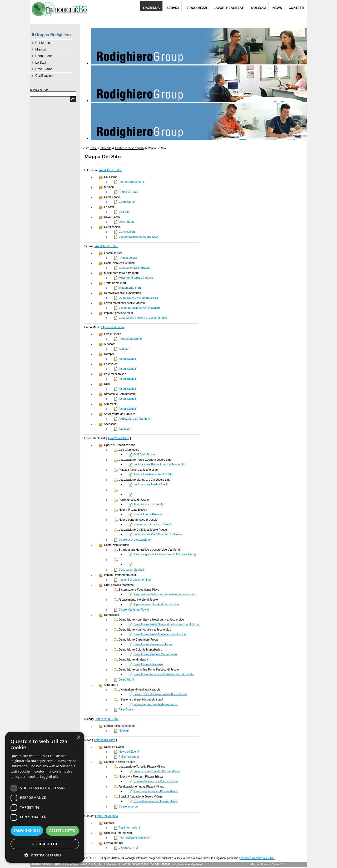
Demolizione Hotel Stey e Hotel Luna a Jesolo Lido (166, 624)
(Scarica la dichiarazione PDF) (257, 858)
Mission (41, 49)
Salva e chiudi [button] (27, 831)
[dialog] (45, 797)
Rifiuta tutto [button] (45, 844)
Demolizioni (126, 679)
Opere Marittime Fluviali (134, 610)
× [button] (78, 737)
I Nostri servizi (128, 258)
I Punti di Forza (128, 192)
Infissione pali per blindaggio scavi (155, 704)
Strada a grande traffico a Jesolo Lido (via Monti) (165, 554)
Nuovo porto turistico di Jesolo (153, 524)
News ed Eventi (129, 752)
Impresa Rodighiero (131, 182)
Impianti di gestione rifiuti (135, 580)
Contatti (296, 8)
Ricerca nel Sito (39, 90)
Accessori (125, 429)
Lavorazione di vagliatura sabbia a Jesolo (160, 694)
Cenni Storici (44, 56)
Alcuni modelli (127, 379)
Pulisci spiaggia (129, 757)
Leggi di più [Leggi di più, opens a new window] (49, 777)
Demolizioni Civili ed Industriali (138, 298)
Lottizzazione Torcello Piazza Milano (157, 771)
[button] (45, 855)
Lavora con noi (128, 847)
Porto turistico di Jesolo (148, 504)
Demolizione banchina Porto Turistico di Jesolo (163, 674)
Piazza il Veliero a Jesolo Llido (153, 474)
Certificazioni (44, 76)
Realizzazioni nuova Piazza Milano (156, 791)
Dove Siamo (44, 69)
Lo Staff (41, 63)
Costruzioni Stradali (131, 570)
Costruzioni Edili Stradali (134, 268)
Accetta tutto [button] (62, 831)
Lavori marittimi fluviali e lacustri (139, 308)
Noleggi (258, 8)
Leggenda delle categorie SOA (138, 237)
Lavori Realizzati (229, 8)
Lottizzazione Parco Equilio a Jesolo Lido (160, 464)
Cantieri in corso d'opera (130, 148)
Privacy (265, 864)
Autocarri (124, 349)
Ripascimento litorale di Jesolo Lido (156, 604)
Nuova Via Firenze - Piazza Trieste (156, 781)
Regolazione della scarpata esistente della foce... (165, 594)
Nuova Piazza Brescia (148, 514)
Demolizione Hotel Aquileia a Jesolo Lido (160, 634)
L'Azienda (151, 8)
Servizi (172, 8)
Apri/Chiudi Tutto (110, 170)
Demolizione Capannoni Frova (153, 644)
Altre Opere (126, 709)
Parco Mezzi (196, 8)
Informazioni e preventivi (134, 837)
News (277, 8)
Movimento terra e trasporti (136, 278)
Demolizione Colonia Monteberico (155, 654)
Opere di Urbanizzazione (135, 540)
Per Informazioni (129, 828)
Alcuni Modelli (127, 359)
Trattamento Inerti (130, 288)
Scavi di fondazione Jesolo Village (155, 801)
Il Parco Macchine (130, 339)
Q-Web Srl (278, 864)
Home (93, 148)
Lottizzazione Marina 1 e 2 (150, 484)
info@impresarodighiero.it (188, 864)
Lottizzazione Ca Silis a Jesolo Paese (158, 534)
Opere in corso (128, 806)
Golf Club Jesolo (144, 454)
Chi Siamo (43, 43)
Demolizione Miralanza (148, 664)
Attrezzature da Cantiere (134, 419)
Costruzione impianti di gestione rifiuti (143, 318)
